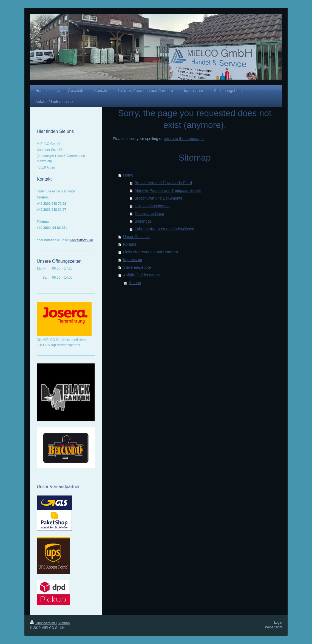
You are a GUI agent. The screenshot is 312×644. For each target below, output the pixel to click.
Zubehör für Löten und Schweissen (164, 229)
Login (278, 623)
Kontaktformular (81, 240)
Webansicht (274, 627)
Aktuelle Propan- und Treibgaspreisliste (168, 191)
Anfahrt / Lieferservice (142, 275)
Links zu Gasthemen (152, 206)
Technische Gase (149, 214)
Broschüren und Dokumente (158, 198)
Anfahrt (135, 283)
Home (128, 175)
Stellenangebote (137, 267)
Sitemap (64, 623)
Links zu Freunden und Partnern (151, 252)
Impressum (133, 260)
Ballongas (143, 221)
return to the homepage (184, 139)
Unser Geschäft (136, 237)
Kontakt (130, 244)
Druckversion (43, 623)
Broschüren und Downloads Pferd (163, 183)
